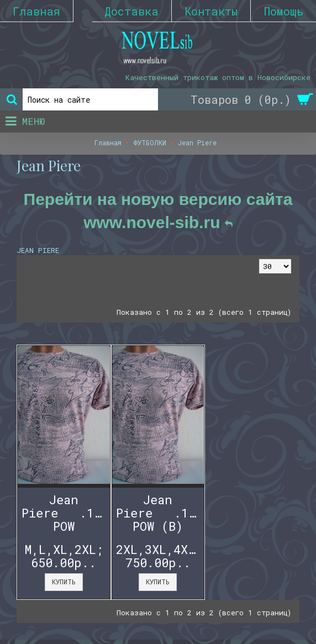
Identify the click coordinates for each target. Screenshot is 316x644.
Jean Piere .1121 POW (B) (160, 513)
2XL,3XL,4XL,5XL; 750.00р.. (160, 556)
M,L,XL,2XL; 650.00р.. (64, 556)
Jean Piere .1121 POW (66, 513)
